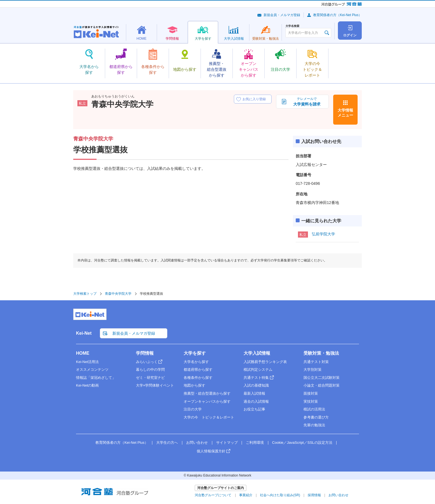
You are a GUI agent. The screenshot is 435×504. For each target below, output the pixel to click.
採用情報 (314, 495)
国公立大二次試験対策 (322, 378)
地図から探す (194, 385)
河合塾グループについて (213, 495)
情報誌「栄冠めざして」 (96, 378)
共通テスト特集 (256, 378)
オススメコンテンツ (92, 370)
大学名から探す (196, 362)
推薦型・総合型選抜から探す (207, 393)
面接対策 (311, 393)
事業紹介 (246, 495)
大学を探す (195, 353)
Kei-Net (84, 333)
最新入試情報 (254, 393)
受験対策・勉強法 (321, 353)
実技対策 (311, 401)
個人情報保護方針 (211, 451)
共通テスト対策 (316, 362)
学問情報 (145, 353)
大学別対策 (313, 370)
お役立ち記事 (254, 409)
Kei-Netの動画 (87, 385)
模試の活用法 (314, 409)
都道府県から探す (198, 370)
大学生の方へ (167, 443)
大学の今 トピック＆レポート (209, 417)
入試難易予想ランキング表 (265, 362)
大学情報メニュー (345, 113)
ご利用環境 (255, 443)
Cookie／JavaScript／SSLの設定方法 (302, 443)
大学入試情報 (257, 353)
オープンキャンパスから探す (207, 401)
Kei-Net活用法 (87, 362)
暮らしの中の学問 (150, 370)
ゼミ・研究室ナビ (150, 378)
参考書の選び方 (316, 417)
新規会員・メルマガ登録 (282, 15)
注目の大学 (193, 409)
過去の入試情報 (256, 401)
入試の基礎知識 (256, 385)
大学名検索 (292, 26)
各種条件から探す (198, 378)
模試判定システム (258, 370)
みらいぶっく (147, 362)
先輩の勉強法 (314, 425)
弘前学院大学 (323, 234)
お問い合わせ (197, 443)
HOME (83, 353)
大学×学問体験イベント (155, 385)
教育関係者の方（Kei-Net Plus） (337, 15)
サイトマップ (227, 443)
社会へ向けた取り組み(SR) (280, 495)
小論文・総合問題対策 (322, 385)
